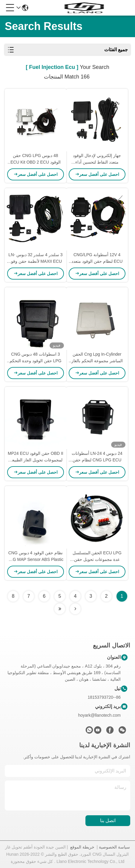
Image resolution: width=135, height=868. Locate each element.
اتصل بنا (108, 821)
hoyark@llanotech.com (99, 715)
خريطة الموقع (82, 847)
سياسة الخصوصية (114, 847)
